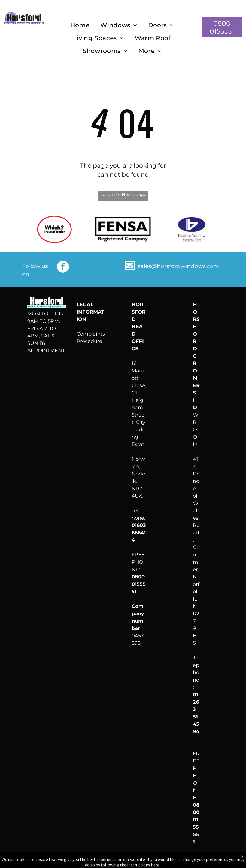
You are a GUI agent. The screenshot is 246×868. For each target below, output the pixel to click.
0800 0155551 (139, 584)
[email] (130, 266)
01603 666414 (139, 533)
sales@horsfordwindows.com (178, 266)
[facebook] (63, 267)
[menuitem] (80, 25)
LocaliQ (226, 860)
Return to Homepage (123, 195)
